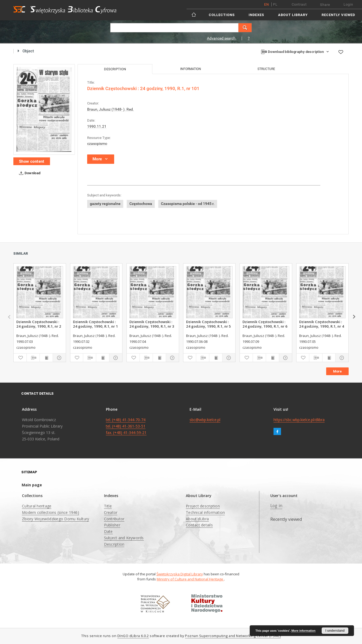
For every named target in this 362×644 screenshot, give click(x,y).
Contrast (299, 4)
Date (108, 531)
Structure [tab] (266, 69)
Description (114, 544)
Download (29, 173)
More (337, 371)
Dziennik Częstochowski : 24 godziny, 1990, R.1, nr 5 (209, 324)
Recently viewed (338, 15)
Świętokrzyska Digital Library (180, 574)
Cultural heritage (37, 506)
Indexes (256, 15)
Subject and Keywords (124, 538)
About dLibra (197, 519)
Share (325, 5)
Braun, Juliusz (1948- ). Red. (111, 109)
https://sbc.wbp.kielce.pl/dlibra (299, 420)
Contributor (114, 519)
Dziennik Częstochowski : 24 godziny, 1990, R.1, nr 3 (152, 324)
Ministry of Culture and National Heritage (190, 579)
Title (108, 506)
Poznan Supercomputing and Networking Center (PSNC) (233, 636)
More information (303, 631)
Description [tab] (115, 69)
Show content (32, 161)
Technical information (205, 512)
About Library (293, 15)
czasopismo (97, 143)
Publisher (112, 525)
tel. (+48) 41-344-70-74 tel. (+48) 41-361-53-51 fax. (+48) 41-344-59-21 (126, 426)
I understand (335, 631)
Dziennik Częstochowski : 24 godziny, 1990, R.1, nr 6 (265, 324)
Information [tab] (191, 69)
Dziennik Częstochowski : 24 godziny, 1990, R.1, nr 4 (322, 324)
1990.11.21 (97, 126)
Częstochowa (141, 204)
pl (275, 4)
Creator (111, 512)
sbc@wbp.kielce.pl (205, 420)
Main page (32, 485)
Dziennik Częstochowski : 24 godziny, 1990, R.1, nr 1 (95, 324)
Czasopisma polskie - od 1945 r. (188, 204)
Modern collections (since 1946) (51, 512)
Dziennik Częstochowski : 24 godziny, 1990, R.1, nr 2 (39, 324)
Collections (222, 15)
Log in (276, 506)
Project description (203, 506)
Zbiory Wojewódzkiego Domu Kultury (55, 519)
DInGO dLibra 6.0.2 (133, 636)
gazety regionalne (105, 204)
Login (348, 4)
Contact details (199, 525)
